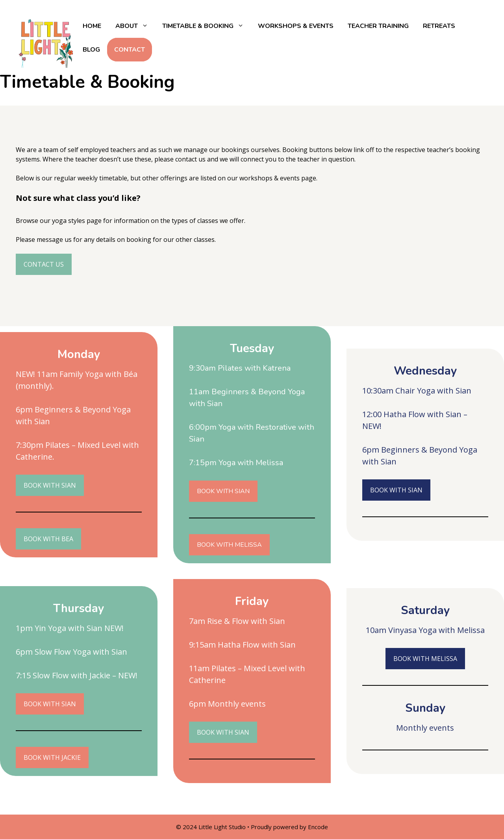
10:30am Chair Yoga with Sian (417, 391)
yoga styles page (76, 221)
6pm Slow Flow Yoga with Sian (71, 652)
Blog (91, 50)
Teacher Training (378, 26)
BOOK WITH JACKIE (52, 757)
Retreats (439, 26)
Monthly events (237, 704)
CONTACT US (44, 264)
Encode (318, 827)
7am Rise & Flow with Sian (237, 621)
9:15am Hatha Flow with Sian (242, 645)
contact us (190, 159)
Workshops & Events (296, 26)
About (135, 26)
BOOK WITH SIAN (223, 491)
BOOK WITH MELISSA (229, 545)
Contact (130, 50)
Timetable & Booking (207, 26)
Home (92, 26)
